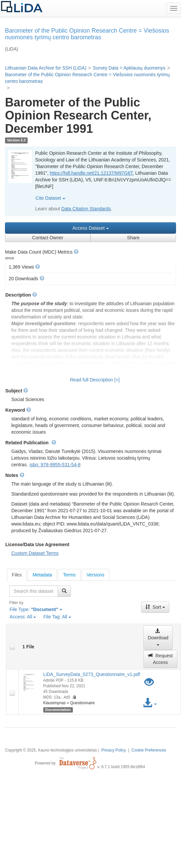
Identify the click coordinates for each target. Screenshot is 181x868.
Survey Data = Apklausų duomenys (129, 68)
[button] (76, 252)
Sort (155, 607)
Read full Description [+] (95, 380)
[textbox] (34, 591)
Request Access (160, 659)
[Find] (64, 591)
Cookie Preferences (149, 750)
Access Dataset (90, 228)
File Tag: (57, 617)
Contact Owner (48, 238)
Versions (95, 575)
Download (158, 637)
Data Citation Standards (86, 209)
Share (133, 238)
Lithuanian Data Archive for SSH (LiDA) (46, 68)
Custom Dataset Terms (35, 553)
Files (17, 575)
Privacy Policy (113, 750)
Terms (69, 575)
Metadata (42, 575)
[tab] (17, 575)
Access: (23, 617)
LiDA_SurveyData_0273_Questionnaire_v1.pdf (92, 674)
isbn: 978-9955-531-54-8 (55, 465)
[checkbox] (12, 647)
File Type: (36, 609)
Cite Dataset (50, 198)
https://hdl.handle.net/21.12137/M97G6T (91, 173)
